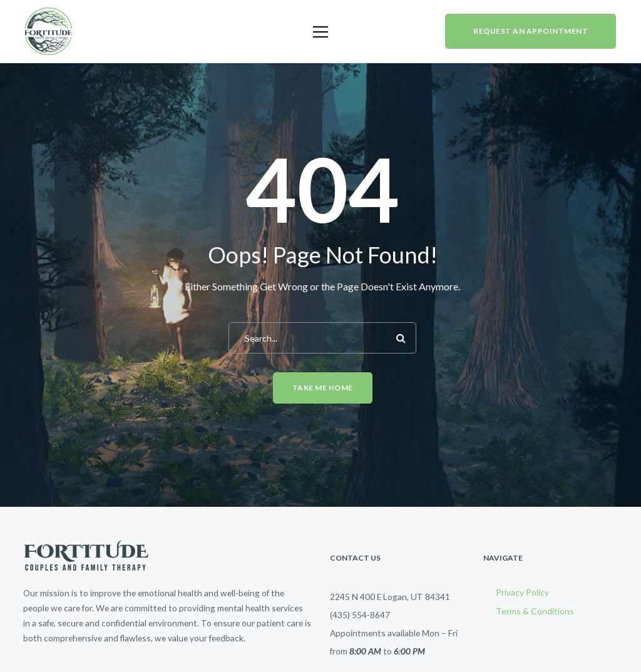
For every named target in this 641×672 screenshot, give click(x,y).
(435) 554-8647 (360, 615)
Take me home (323, 388)
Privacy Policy (522, 592)
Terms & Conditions (535, 611)
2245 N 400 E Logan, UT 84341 (390, 597)
